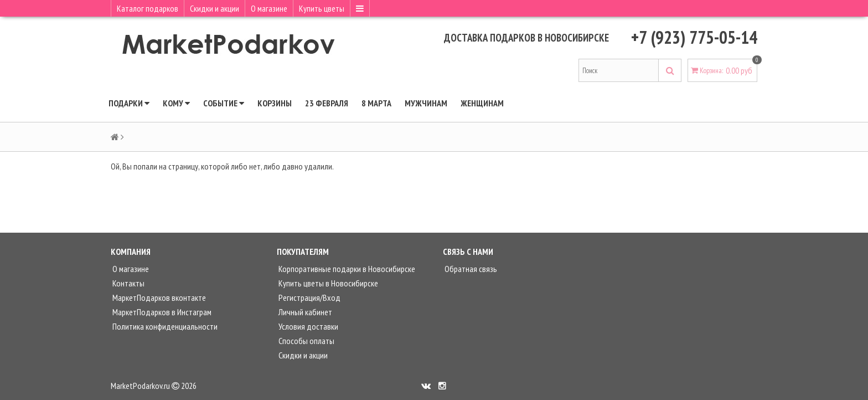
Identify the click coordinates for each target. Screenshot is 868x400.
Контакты (128, 283)
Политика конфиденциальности (164, 326)
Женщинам (482, 103)
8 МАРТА (376, 103)
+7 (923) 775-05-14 (694, 37)
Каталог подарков (148, 8)
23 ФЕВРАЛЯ (327, 103)
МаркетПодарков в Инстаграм (161, 312)
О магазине (269, 8)
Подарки (129, 103)
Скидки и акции (215, 8)
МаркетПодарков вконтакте (158, 298)
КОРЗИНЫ (275, 103)
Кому (176, 103)
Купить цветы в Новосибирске (327, 283)
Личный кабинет (304, 312)
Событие (224, 103)
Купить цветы (322, 8)
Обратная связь (470, 269)
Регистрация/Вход (309, 298)
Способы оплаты (306, 341)
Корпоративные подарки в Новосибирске (346, 269)
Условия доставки (308, 326)
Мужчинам (426, 103)
